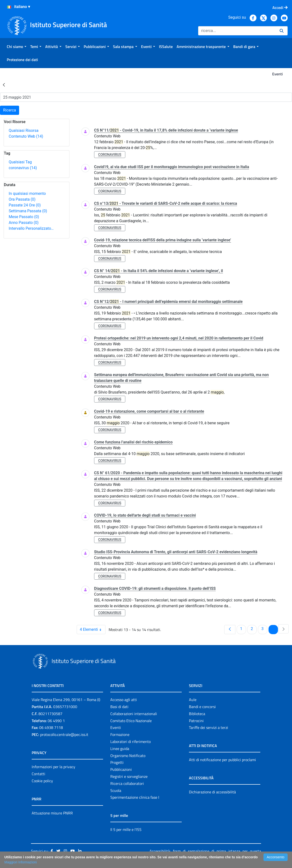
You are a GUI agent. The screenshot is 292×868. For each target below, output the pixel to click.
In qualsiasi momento (27, 193)
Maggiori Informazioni (21, 862)
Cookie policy (42, 781)
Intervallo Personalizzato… (31, 228)
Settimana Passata (28, 211)
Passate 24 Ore (25, 205)
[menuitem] (17, 47)
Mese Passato (24, 217)
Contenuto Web (26, 136)
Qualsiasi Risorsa (24, 130)
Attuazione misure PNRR (52, 813)
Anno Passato (24, 223)
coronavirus (23, 168)
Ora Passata (22, 199)
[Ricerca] (237, 31)
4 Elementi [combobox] (93, 630)
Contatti (38, 774)
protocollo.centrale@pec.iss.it (64, 734)
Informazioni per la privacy (53, 767)
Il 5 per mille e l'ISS (126, 829)
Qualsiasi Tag (20, 162)
